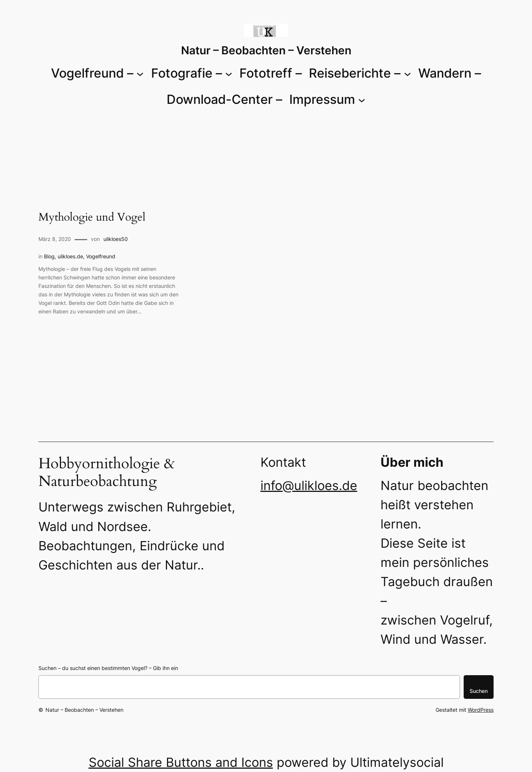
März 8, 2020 (55, 239)
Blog (49, 256)
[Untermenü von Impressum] (362, 99)
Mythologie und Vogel (92, 218)
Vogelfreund (101, 256)
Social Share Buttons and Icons (181, 762)
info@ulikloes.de (309, 485)
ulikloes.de (70, 256)
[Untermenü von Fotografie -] (229, 73)
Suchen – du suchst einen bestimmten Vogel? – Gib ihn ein (108, 668)
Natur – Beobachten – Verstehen (266, 50)
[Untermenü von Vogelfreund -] (140, 73)
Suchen (479, 691)
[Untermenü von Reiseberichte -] (407, 73)
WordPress (481, 710)
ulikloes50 (116, 239)
